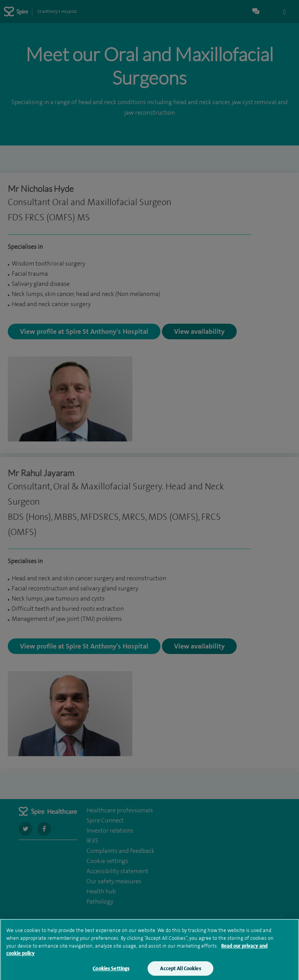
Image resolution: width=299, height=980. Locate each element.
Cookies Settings (111, 971)
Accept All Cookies (180, 971)
